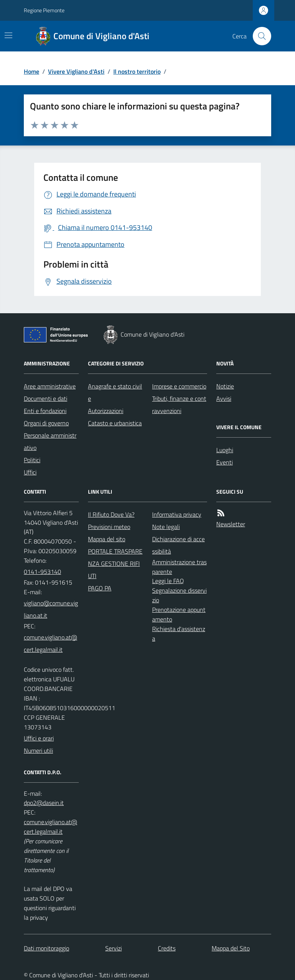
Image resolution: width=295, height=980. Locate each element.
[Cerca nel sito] (259, 36)
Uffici (30, 472)
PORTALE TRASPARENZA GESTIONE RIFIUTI (115, 564)
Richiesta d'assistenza (179, 634)
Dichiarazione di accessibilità (178, 545)
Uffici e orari (39, 738)
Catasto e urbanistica (115, 423)
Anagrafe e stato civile (115, 392)
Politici (32, 460)
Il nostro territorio (137, 71)
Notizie (225, 386)
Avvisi (224, 398)
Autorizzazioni (106, 411)
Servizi (114, 948)
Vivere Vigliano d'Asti (76, 71)
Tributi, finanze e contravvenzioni (179, 405)
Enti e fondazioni (45, 411)
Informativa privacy (177, 514)
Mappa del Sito (231, 948)
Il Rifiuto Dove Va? (111, 514)
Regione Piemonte (44, 10)
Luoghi (225, 450)
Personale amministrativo (50, 441)
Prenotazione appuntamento (179, 614)
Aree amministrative (50, 386)
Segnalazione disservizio (179, 595)
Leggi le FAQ (168, 581)
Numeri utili (38, 750)
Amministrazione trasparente (179, 567)
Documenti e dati (46, 398)
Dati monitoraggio (46, 948)
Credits (167, 948)
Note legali (166, 527)
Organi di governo (46, 423)
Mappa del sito (107, 539)
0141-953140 (42, 572)
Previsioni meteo (109, 527)
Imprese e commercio (179, 386)
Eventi (225, 462)
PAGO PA (100, 588)
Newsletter (231, 524)
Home (31, 71)
